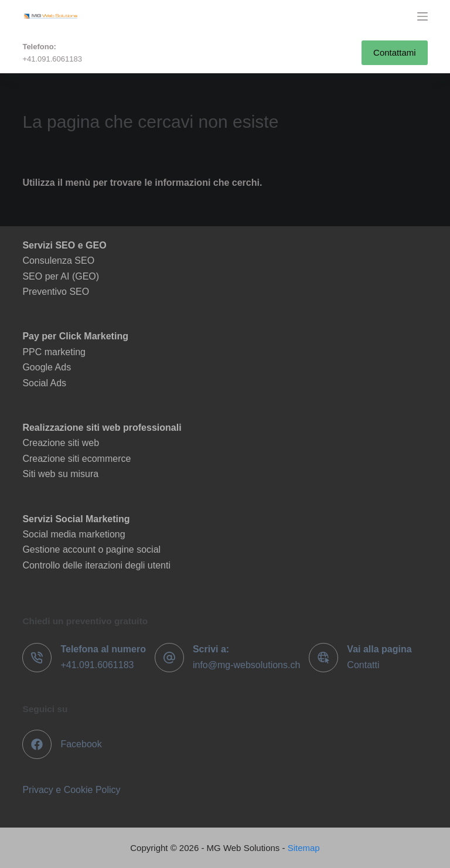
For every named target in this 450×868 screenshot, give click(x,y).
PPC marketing (54, 352)
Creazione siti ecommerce (76, 459)
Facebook (81, 744)
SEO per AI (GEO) (61, 276)
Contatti (363, 665)
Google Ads (47, 367)
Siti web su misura (60, 474)
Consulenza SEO (58, 261)
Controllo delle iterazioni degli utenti (96, 565)
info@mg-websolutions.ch (246, 665)
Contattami (395, 52)
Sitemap (304, 848)
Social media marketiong (74, 534)
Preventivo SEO (56, 292)
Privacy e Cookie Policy (71, 790)
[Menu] (422, 16)
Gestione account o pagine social (91, 549)
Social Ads (44, 383)
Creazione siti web (61, 443)
